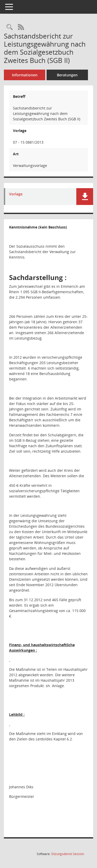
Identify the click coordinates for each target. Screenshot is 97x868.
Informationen (25, 75)
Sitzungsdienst (68, 854)
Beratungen (67, 75)
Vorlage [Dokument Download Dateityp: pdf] (16, 194)
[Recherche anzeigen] (10, 27)
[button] (85, 197)
